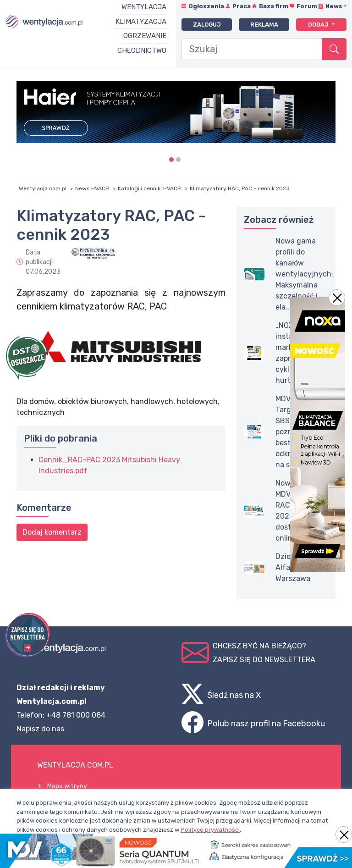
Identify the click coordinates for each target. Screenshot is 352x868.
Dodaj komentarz (52, 532)
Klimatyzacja (141, 22)
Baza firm (274, 6)
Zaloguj (207, 25)
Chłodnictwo (142, 50)
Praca (242, 6)
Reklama (264, 25)
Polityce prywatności (210, 830)
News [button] (334, 6)
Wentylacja (144, 7)
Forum (307, 6)
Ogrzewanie (145, 36)
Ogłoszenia (206, 6)
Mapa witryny (67, 786)
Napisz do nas (40, 729)
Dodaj (319, 25)
